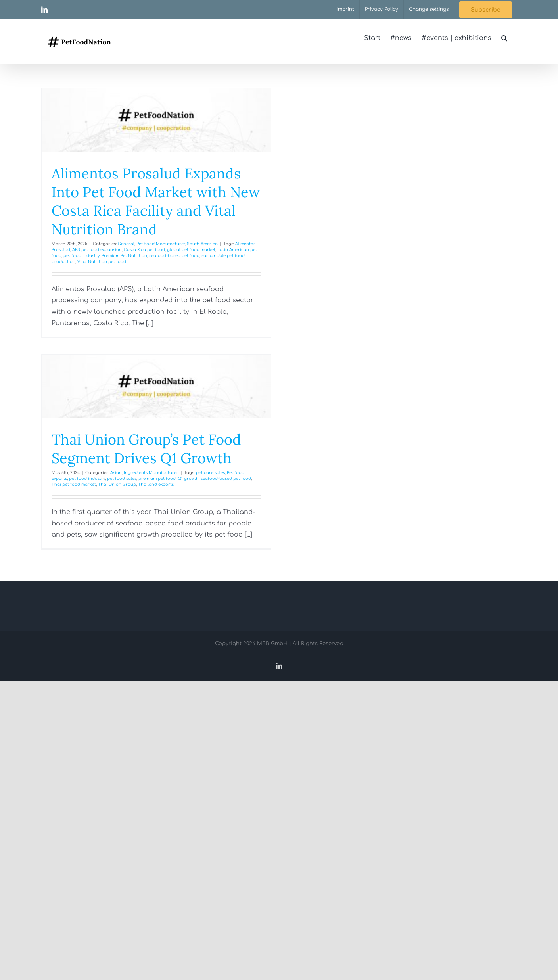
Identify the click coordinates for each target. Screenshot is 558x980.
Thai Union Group (117, 484)
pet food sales (122, 478)
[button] (504, 38)
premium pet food (157, 478)
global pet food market (191, 250)
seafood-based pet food (174, 256)
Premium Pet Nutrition (124, 256)
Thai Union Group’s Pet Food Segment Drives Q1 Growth (146, 449)
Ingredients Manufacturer (151, 473)
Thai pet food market (74, 484)
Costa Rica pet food (144, 250)
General (126, 244)
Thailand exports (156, 484)
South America (202, 244)
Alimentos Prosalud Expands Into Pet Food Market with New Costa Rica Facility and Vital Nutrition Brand (156, 201)
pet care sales (210, 473)
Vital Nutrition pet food (102, 262)
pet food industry (81, 256)
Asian (116, 473)
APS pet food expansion (97, 250)
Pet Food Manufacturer (161, 244)
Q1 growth (188, 478)
